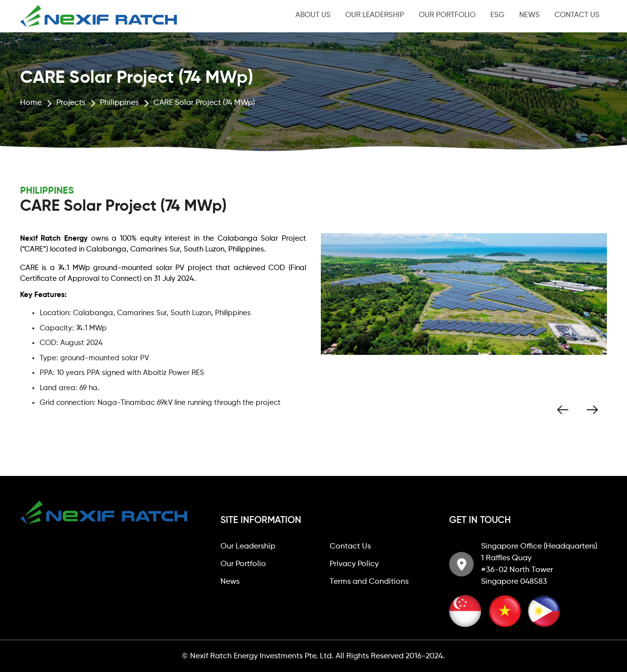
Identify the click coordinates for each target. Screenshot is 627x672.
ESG (497, 15)
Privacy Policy (354, 564)
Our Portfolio (447, 15)
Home (31, 103)
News (530, 15)
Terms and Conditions (369, 582)
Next (592, 410)
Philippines (119, 103)
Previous (563, 410)
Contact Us (577, 15)
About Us (313, 15)
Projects (71, 103)
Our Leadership (375, 15)
